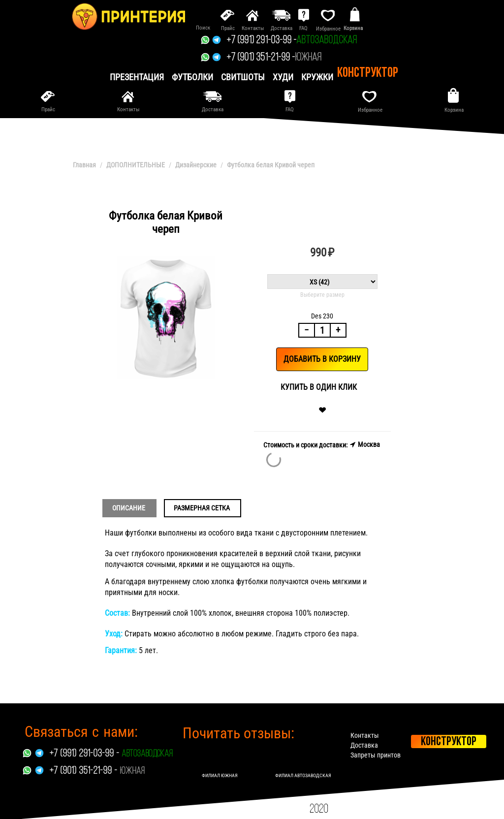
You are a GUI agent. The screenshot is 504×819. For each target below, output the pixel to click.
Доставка (365, 745)
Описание (129, 508)
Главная (84, 165)
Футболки (192, 77)
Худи (283, 77)
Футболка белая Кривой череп (271, 165)
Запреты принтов (377, 755)
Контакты (366, 735)
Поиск (203, 28)
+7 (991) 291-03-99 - (261, 41)
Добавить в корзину (322, 359)
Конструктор (368, 73)
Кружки (317, 77)
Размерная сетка (202, 508)
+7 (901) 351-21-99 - (261, 58)
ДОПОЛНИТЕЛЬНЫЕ (136, 165)
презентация (137, 77)
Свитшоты (243, 77)
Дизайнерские (196, 165)
